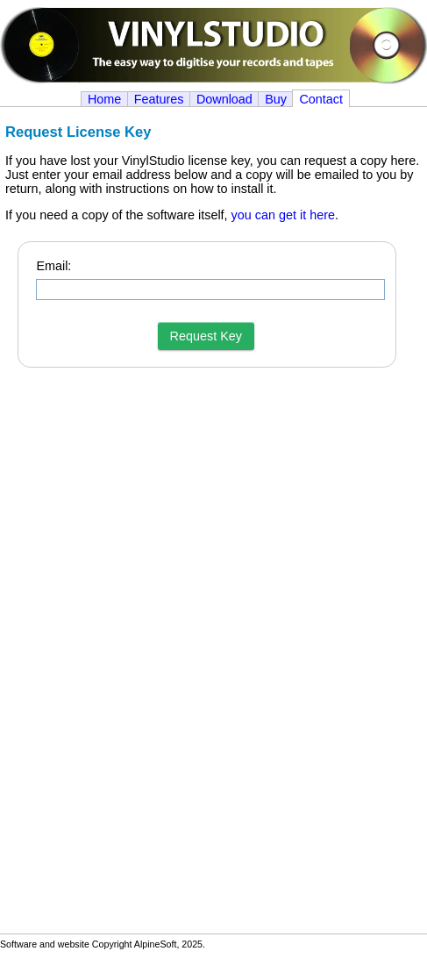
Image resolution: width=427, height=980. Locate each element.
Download (224, 99)
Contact (321, 99)
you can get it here (283, 215)
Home (104, 99)
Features (159, 99)
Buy (276, 99)
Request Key (206, 336)
